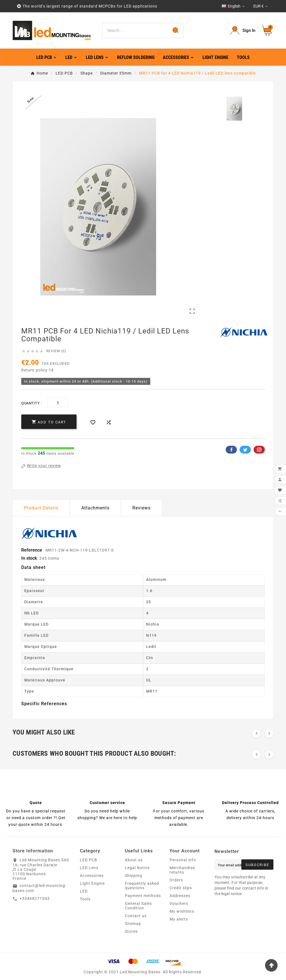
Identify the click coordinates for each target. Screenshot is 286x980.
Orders (176, 880)
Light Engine (92, 883)
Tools (85, 899)
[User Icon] (243, 31)
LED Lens (89, 868)
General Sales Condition (138, 906)
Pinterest (259, 450)
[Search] (135, 30)
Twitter (245, 450)
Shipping (134, 876)
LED (84, 891)
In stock (29, 558)
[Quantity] (58, 403)
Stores (131, 931)
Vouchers (179, 903)
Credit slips (181, 888)
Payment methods (143, 896)
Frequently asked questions (142, 886)
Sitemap (133, 924)
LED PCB (89, 860)
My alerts (179, 919)
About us (134, 860)
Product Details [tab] (41, 508)
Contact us (136, 916)
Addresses (180, 896)
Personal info (183, 860)
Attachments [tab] (95, 508)
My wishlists (182, 911)
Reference (32, 550)
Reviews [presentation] (141, 508)
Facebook (231, 450)
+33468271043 (35, 898)
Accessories (92, 876)
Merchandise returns (182, 870)
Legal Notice (137, 868)
